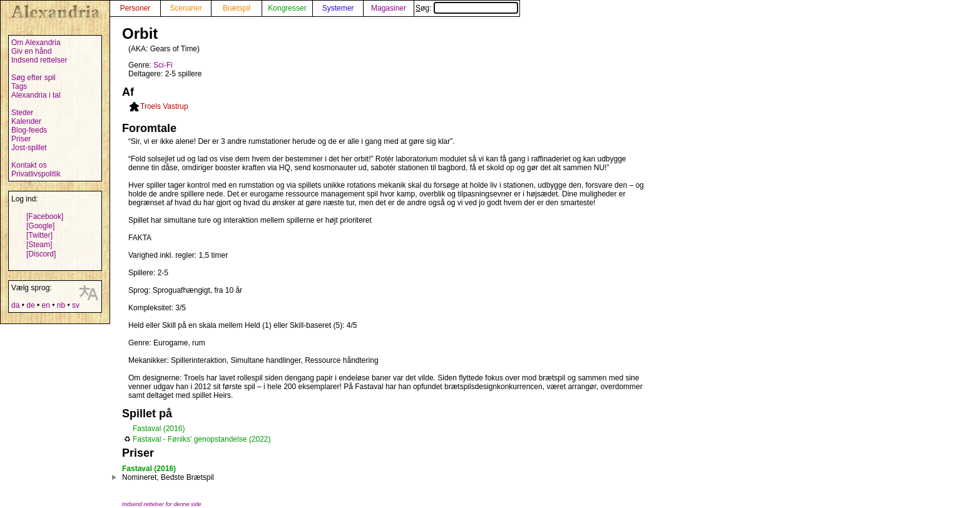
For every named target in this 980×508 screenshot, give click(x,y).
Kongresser (287, 8)
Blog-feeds (29, 130)
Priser (21, 139)
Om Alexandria (36, 43)
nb (61, 305)
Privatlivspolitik (36, 174)
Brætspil (237, 8)
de (30, 305)
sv (76, 305)
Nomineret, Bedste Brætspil (168, 477)
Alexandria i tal (36, 95)
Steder (22, 113)
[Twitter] (39, 235)
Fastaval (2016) (159, 429)
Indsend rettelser (39, 60)
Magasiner (389, 8)
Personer (135, 8)
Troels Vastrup (164, 106)
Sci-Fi (163, 65)
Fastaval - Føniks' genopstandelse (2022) (202, 439)
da (15, 305)
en (45, 305)
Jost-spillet (29, 148)
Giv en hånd (32, 51)
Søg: (467, 8)
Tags (19, 86)
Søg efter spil (33, 78)
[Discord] (41, 254)
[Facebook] (45, 216)
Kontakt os (29, 165)
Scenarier (186, 8)
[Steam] (39, 245)
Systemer (338, 8)
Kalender (26, 121)
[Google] (40, 226)
